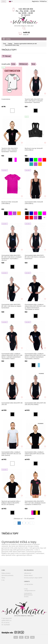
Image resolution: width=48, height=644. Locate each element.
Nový (33, 64)
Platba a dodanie (6, 573)
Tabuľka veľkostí (28, 575)
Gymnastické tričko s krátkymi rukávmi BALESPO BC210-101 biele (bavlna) (11, 454)
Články (3, 578)
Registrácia (35, 1)
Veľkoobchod (28, 573)
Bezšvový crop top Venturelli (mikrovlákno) (34, 149)
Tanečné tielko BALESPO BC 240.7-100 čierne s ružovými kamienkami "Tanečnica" (34, 101)
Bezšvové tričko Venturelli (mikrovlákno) (10, 203)
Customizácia (6, 99)
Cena (13, 64)
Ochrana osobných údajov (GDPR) (33, 578)
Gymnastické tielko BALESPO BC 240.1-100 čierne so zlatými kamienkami (11, 306)
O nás (3, 580)
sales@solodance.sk (30, 591)
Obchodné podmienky (7, 575)
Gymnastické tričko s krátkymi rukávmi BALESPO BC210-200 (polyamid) (35, 454)
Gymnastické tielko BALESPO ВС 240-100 (12, 404)
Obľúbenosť (23, 64)
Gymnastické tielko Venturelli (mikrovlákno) (34, 203)
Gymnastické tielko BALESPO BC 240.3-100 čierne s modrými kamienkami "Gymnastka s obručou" (11, 258)
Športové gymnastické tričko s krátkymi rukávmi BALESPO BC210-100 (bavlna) (11, 503)
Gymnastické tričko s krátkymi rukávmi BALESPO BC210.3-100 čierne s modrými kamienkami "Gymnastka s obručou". (35, 356)
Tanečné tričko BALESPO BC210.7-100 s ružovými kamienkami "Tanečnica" (10, 150)
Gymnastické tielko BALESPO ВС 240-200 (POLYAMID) (35, 404)
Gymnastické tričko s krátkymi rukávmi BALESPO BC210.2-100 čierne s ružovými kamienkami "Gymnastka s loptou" (12, 356)
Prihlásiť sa (43, 1)
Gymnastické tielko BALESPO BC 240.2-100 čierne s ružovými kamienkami (35, 257)
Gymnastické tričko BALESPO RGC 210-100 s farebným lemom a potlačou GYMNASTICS (35, 503)
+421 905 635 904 (26, 9)
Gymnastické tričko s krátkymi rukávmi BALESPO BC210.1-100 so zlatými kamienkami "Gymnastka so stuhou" (35, 307)
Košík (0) (26, 32)
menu (4, 1)
